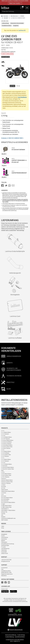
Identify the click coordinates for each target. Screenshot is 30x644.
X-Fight (3, 504)
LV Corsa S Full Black (6, 442)
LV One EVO (4, 466)
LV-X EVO (4, 493)
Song (3, 528)
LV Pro (3, 472)
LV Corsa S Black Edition (7, 440)
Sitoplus (3, 517)
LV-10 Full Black (5, 453)
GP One (3, 488)
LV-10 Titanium (5, 456)
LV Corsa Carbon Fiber (7, 447)
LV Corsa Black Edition (7, 445)
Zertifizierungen (5, 545)
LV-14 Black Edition (6, 432)
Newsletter (4, 576)
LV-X (2, 494)
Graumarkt (4, 552)
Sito (2, 515)
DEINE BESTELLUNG (6, 572)
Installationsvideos (7, 26)
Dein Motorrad (14, 16)
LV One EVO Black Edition (8, 467)
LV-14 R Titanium (6, 439)
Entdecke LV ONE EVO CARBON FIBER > (12, 138)
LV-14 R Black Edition (7, 437)
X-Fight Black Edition (6, 506)
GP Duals (4, 487)
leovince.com (13, 640)
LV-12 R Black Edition (7, 464)
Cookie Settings (21, 635)
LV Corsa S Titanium (6, 444)
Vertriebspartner (5, 549)
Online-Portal (5, 553)
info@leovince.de (6, 561)
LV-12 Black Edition (6, 459)
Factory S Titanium (6, 483)
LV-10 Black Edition (6, 451)
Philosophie (4, 542)
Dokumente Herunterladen (17, 23)
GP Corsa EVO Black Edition (8, 502)
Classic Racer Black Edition (8, 491)
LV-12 (3, 458)
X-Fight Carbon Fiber (6, 507)
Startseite (5, 16)
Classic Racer (5, 490)
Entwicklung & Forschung (8, 544)
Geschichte (4, 539)
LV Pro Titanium (5, 477)
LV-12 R (3, 463)
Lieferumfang (5, 23)
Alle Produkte (5, 520)
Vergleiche (16, 26)
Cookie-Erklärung (10, 637)
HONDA (22, 16)
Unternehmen (5, 537)
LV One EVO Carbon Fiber (8, 469)
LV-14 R (3, 436)
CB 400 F (6, 18)
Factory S (4, 479)
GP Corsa (4, 496)
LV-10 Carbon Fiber (6, 455)
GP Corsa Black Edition (7, 498)
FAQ (2, 569)
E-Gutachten (4, 568)
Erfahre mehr (5, 589)
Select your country (15, 3)
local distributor (22, 97)
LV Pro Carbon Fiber (6, 475)
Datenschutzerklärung (11, 635)
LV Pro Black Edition (6, 474)
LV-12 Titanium (5, 461)
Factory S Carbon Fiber (7, 482)
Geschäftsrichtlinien (20, 637)
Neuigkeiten (4, 534)
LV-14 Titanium (5, 434)
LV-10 (3, 450)
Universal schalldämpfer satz (8, 518)
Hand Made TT (5, 509)
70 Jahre (3, 547)
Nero (2, 471)
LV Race (3, 485)
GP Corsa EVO (5, 501)
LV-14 (3, 431)
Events (3, 536)
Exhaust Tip (4, 512)
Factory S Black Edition (7, 480)
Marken (3, 541)
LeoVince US (22, 30)
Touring (3, 514)
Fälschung (4, 550)
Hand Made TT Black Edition (8, 510)
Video (3, 526)
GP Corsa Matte (5, 499)
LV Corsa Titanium (6, 448)
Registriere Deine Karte (7, 574)
